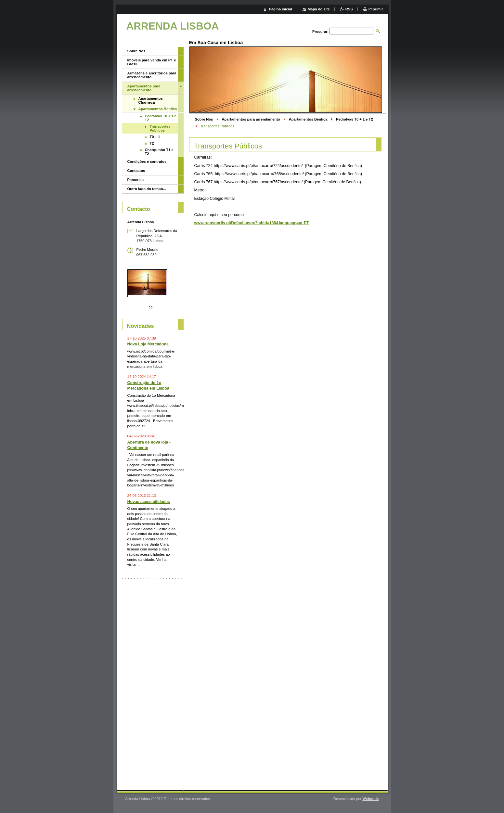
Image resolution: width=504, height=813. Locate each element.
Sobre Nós (204, 119)
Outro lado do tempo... (147, 189)
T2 (152, 143)
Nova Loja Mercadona (148, 344)
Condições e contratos (147, 161)
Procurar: (320, 32)
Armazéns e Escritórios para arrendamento (152, 75)
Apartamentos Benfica (308, 119)
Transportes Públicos (160, 128)
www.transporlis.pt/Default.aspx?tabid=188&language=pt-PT (252, 223)
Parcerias (136, 180)
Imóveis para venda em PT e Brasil (152, 62)
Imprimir (376, 9)
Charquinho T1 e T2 (159, 152)
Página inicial (280, 9)
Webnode (370, 799)
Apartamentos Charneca (151, 100)
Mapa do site (319, 9)
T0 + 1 (155, 137)
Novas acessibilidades (149, 502)
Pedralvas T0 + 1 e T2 (355, 119)
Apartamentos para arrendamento (251, 119)
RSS (349, 9)
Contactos (136, 171)
